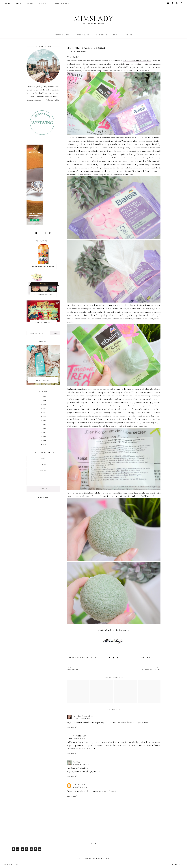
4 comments (145, 658)
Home (7, 3)
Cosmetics (80, 658)
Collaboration (61, 3)
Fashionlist (83, 35)
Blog (19, 3)
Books (129, 35)
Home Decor (101, 35)
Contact (43, 3)
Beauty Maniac (62, 35)
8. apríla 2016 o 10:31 (82, 787)
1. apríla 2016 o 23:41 (82, 719)
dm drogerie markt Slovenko (137, 61)
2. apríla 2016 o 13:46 (76, 739)
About (30, 3)
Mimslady (94, 18)
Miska (76, 762)
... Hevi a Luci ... (83, 716)
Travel (116, 35)
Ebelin (93, 658)
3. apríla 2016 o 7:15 (82, 765)
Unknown (79, 785)
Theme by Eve (178, 865)
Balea (72, 658)
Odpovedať (72, 728)
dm (87, 658)
